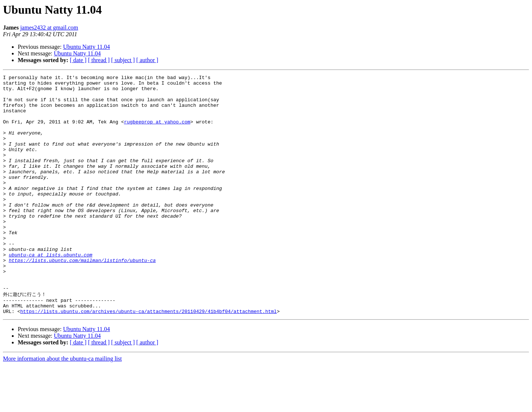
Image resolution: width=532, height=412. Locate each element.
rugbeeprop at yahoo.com (157, 132)
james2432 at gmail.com (49, 28)
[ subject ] (123, 60)
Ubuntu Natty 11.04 (87, 47)
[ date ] (78, 60)
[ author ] (147, 60)
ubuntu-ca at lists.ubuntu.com (51, 291)
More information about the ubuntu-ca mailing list (62, 406)
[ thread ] (99, 60)
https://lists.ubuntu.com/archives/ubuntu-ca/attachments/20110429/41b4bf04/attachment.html (149, 358)
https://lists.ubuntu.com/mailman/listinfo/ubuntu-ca (82, 298)
